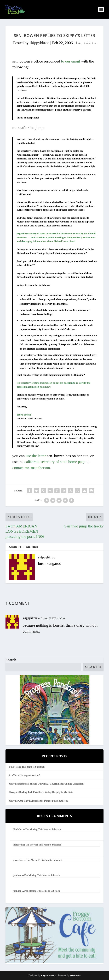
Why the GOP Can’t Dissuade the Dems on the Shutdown (38, 801)
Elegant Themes (49, 975)
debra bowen (24, 415)
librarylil (18, 845)
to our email (71, 61)
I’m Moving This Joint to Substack (27, 767)
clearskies (18, 860)
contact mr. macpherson (31, 468)
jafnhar (17, 875)
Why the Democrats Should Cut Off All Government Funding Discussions (47, 784)
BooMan (18, 829)
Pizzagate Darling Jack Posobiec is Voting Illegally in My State (41, 792)
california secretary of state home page (55, 462)
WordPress (75, 975)
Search (11, 660)
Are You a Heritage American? (25, 775)
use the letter (36, 456)
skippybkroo (39, 43)
